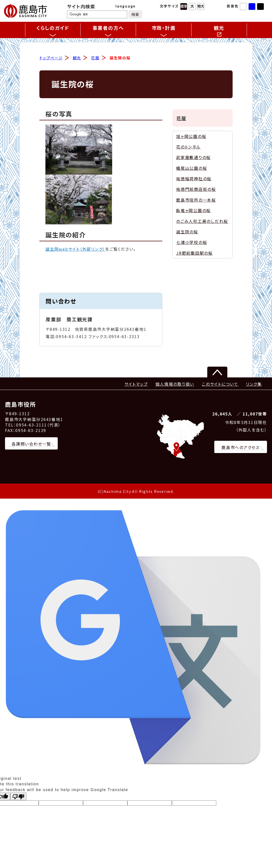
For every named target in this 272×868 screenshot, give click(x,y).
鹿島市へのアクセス (241, 448)
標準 (184, 7)
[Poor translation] (18, 797)
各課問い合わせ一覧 (31, 444)
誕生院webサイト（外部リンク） (75, 250)
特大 (201, 7)
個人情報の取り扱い (175, 384)
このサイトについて (220, 384)
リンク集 (254, 384)
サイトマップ (136, 384)
